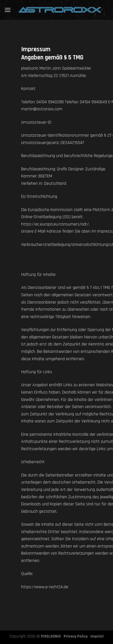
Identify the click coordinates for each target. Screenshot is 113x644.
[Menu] (8, 10)
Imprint (97, 636)
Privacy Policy (76, 636)
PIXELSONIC (51, 636)
